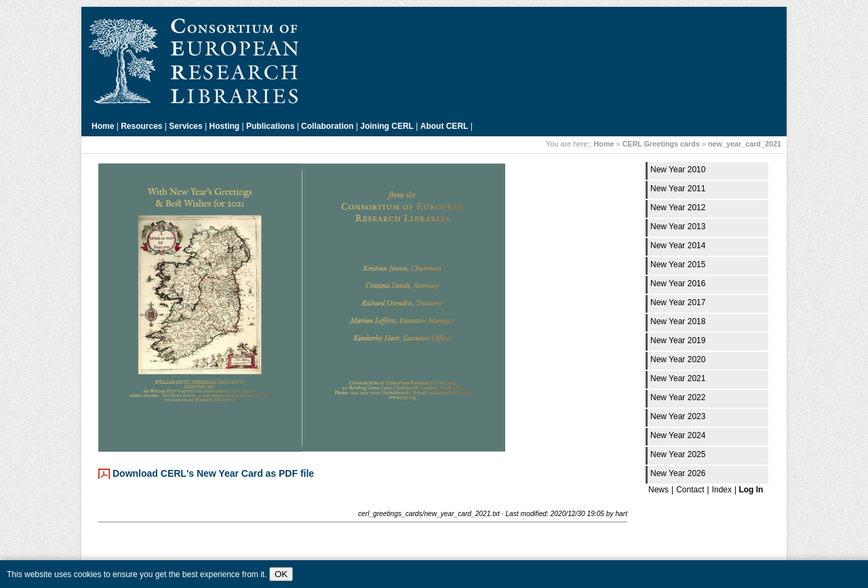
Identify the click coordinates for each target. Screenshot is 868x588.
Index (722, 490)
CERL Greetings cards (661, 144)
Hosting (225, 126)
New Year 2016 (678, 283)
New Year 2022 (678, 397)
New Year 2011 (678, 189)
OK (281, 574)
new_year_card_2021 (745, 144)
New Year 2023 (678, 416)
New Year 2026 (678, 473)
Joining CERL (387, 126)
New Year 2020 (678, 359)
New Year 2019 (678, 340)
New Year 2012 (678, 208)
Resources (141, 126)
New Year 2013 (678, 227)
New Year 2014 (678, 246)
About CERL (445, 126)
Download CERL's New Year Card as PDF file (213, 473)
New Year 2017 (678, 302)
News (658, 490)
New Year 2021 (678, 378)
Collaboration (327, 126)
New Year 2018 (678, 321)
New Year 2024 (678, 435)
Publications (270, 126)
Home (103, 126)
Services (185, 126)
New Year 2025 (678, 454)
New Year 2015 (678, 264)
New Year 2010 (678, 170)
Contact (690, 490)
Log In (751, 490)
